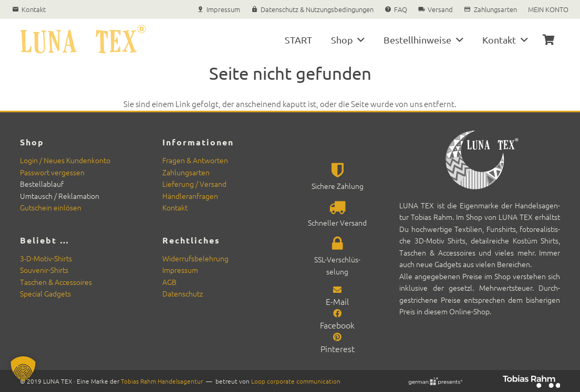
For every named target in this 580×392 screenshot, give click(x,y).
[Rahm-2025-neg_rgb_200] (531, 382)
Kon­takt (175, 207)
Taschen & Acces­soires (56, 282)
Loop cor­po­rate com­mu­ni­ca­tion (296, 381)
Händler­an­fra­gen (190, 196)
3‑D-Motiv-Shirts (46, 258)
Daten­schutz (183, 293)
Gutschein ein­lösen (51, 207)
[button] (359, 40)
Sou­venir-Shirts (44, 270)
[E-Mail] (337, 289)
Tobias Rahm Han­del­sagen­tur (162, 381)
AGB (169, 282)
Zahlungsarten (186, 172)
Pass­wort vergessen (52, 172)
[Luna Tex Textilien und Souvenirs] (83, 40)
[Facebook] (337, 313)
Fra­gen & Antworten (195, 160)
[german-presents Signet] (435, 381)
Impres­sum (180, 270)
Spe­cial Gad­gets (45, 293)
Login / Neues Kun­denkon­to (65, 160)
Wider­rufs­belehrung (195, 258)
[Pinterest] (337, 336)
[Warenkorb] (549, 40)
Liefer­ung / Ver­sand (194, 184)
